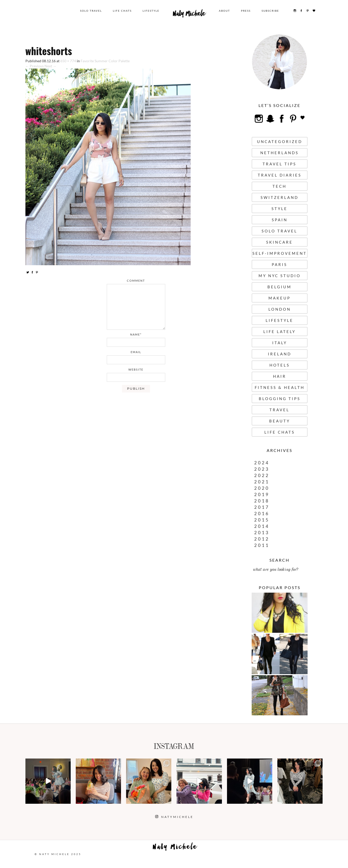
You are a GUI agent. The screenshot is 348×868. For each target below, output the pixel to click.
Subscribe (270, 11)
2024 (262, 463)
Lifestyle (151, 11)
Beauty (280, 421)
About (224, 11)
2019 (262, 494)
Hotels (280, 365)
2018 (262, 501)
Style (279, 209)
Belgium (279, 287)
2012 (262, 539)
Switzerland (279, 197)
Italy (280, 343)
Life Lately (279, 332)
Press (246, 11)
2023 (262, 469)
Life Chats (122, 11)
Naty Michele (189, 15)
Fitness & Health (280, 387)
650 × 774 (68, 61)
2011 (262, 545)
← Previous (35, 66)
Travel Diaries (280, 175)
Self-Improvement (280, 253)
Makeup (279, 298)
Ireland (280, 354)
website (136, 369)
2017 (262, 507)
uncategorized (280, 141)
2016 (262, 514)
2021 (262, 482)
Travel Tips (279, 164)
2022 (262, 475)
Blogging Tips (280, 399)
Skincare (279, 242)
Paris (279, 264)
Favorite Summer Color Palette (105, 61)
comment (136, 281)
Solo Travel (91, 11)
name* (136, 334)
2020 (262, 488)
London (280, 309)
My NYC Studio (280, 276)
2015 (262, 520)
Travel (279, 410)
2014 (262, 526)
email (136, 352)
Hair (280, 376)
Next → (50, 66)
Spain (280, 220)
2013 (262, 533)
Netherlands (279, 153)
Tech (279, 186)
